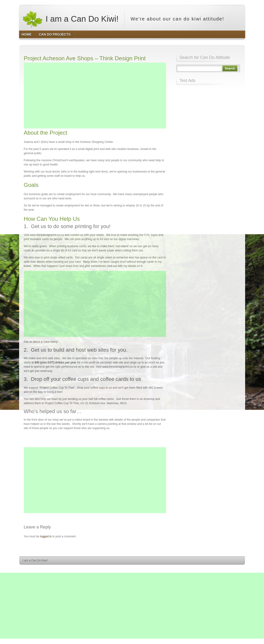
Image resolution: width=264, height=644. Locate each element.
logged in (46, 536)
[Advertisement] (95, 96)
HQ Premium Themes (233, 569)
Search (230, 68)
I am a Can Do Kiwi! (70, 19)
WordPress (211, 569)
